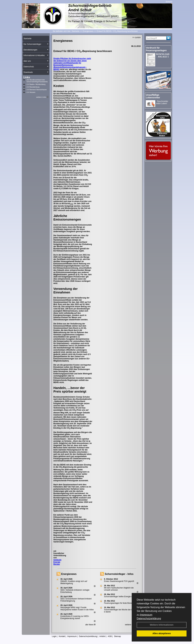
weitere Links (42, 97)
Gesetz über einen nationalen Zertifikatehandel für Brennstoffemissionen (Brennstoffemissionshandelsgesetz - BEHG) (70, 65)
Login (54, 636)
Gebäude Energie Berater (57, 562)
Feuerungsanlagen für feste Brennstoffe (120, 603)
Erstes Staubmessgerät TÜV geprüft (119, 581)
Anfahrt (102, 636)
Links (27, 77)
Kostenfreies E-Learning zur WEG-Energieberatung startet (75, 617)
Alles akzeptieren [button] (162, 633)
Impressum (146, 615)
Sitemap (117, 636)
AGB (110, 636)
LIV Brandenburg (33, 87)
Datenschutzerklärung (149, 618)
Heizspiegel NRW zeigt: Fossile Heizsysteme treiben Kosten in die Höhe (77, 609)
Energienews (69, 574)
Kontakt (62, 636)
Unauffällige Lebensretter (153, 96)
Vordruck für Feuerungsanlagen (156, 49)
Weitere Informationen (162, 625)
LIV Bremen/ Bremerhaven (37, 90)
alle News (90, 625)
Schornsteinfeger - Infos (119, 574)
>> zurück (136, 37)
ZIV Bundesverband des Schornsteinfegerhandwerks (37, 81)
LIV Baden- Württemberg (36, 84)
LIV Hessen (31, 92)
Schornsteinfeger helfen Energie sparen (120, 597)
